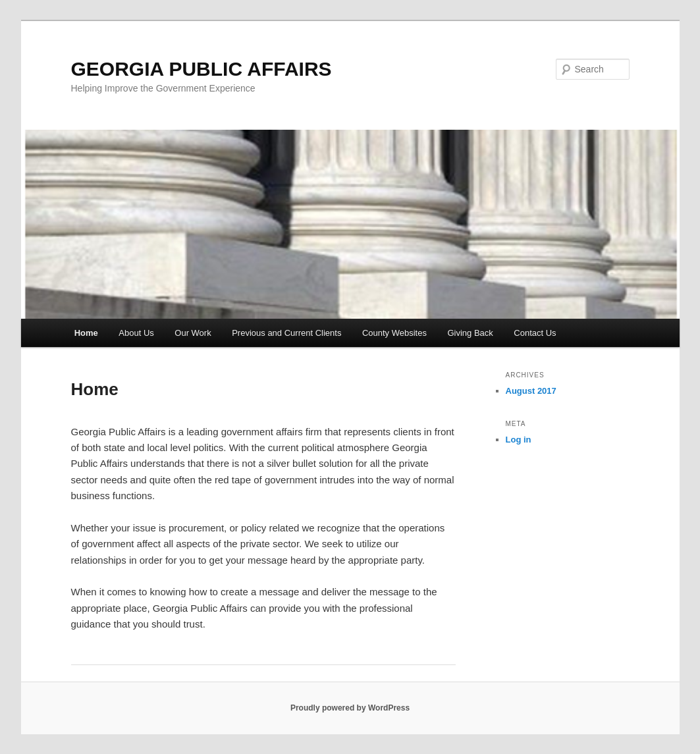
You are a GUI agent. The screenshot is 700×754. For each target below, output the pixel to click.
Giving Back (470, 333)
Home (86, 333)
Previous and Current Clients (286, 333)
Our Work (193, 333)
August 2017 (531, 391)
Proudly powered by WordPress (350, 708)
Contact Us (535, 333)
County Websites (394, 333)
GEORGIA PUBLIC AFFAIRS (202, 69)
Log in (519, 440)
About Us (136, 333)
